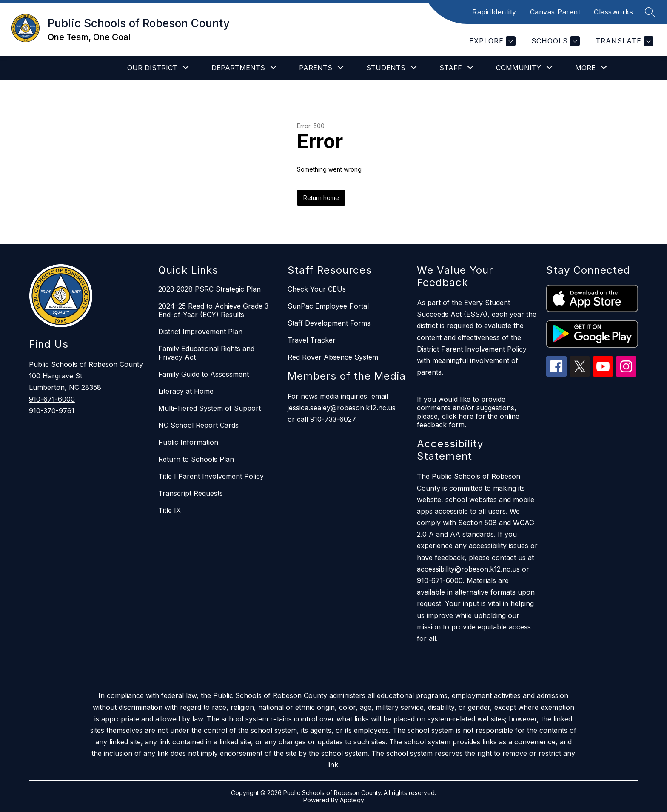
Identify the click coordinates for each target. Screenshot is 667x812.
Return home (321, 198)
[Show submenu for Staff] (451, 68)
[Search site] (650, 12)
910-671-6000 (52, 399)
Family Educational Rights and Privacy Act (206, 353)
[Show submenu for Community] (519, 68)
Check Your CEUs (317, 289)
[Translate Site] (623, 41)
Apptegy (352, 800)
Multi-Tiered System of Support (210, 408)
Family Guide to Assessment (204, 374)
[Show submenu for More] (585, 68)
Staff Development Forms (329, 323)
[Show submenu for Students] (386, 68)
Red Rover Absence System (333, 357)
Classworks (613, 12)
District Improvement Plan (200, 332)
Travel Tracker (312, 340)
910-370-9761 (52, 411)
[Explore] (491, 41)
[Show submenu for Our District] (152, 68)
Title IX (170, 510)
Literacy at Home (186, 391)
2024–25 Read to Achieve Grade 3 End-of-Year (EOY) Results (213, 310)
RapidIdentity (494, 12)
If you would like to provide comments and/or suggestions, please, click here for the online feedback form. (468, 412)
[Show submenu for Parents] (316, 68)
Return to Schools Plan (196, 459)
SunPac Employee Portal (328, 306)
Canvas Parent (555, 12)
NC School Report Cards (198, 425)
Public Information (188, 442)
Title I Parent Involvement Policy (211, 476)
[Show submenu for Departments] (238, 68)
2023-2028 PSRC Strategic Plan (210, 289)
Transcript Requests (191, 493)
